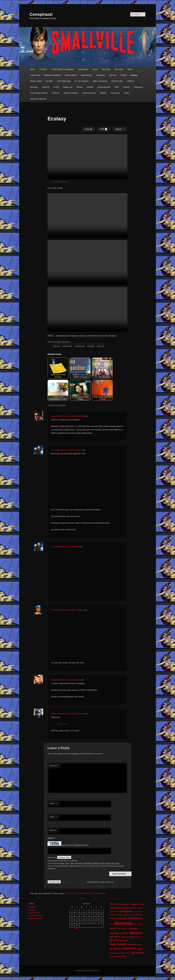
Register (33, 907)
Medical (80, 87)
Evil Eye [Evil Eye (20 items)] (127, 915)
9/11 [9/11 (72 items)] (112, 904)
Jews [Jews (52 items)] (113, 928)
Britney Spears (71, 75)
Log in (32, 910)
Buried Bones (86, 75)
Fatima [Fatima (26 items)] (113, 918)
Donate (124, 75)
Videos (127, 93)
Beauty (54, 680)
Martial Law (68, 87)
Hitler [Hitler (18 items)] (111, 924)
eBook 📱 (120, 129)
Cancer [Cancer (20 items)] (140, 908)
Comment (54, 766)
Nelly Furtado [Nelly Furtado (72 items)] (118, 944)
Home (33, 69)
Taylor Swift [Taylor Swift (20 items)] (125, 953)
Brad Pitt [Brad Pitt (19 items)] (133, 908)
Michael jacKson (104, 87)
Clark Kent (55, 416)
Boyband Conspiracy (53, 75)
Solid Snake (56, 714)
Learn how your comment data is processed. (86, 893)
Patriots (126, 87)
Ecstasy (134, 75)
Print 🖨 (88, 129)
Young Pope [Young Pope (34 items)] (120, 956)
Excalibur (49, 81)
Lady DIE (46, 87)
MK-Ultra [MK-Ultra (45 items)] (114, 940)
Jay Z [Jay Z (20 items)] (135, 924)
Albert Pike (106, 69)
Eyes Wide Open (64, 81)
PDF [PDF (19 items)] (111, 949)
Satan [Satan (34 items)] (140, 949)
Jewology (34, 87)
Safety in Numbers (71, 93)
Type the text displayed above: (75, 845)
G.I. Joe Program (82, 81)
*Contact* (43, 69)
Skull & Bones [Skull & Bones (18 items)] (115, 953)
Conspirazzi (41, 14)
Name (54, 803)
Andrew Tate (35, 75)
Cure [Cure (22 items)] (136, 912)
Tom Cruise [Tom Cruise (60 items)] (137, 953)
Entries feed (35, 913)
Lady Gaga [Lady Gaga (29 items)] (114, 933)
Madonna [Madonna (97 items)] (136, 933)
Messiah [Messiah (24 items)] (125, 937)
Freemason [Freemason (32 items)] (122, 918)
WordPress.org (36, 919)
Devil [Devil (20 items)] (141, 912)
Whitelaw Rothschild (38, 99)
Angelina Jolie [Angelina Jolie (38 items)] (137, 904)
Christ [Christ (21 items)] (112, 912)
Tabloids (103, 93)
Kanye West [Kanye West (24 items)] (133, 929)
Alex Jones (119, 69)
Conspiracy (101, 75)
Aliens (130, 69)
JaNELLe (131, 81)
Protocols (56, 93)
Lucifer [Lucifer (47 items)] (124, 933)
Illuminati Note (117, 81)
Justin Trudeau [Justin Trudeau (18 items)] (122, 929)
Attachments (52, 858)
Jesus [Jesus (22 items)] (141, 924)
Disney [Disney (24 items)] (112, 915)
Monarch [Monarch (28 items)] (124, 940)
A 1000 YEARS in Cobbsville (62, 69)
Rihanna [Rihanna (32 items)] (118, 949)
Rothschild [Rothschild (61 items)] (129, 948)
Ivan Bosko (55, 610)
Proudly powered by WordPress (87, 971)
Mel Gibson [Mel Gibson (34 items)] (115, 937)
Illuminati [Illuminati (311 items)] (123, 923)
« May (76, 929)
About (95, 69)
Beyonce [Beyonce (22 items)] (125, 908)
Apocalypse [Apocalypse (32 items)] (115, 908)
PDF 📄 (104, 129)
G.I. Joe (54, 450)
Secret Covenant (89, 93)
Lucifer (56, 87)
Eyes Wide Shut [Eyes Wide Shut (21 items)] (137, 915)
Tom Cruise (115, 93)
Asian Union (62, 724)
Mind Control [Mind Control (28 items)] (135, 937)
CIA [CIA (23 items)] (117, 912)
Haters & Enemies (100, 81)
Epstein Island (36, 81)
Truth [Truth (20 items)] (112, 956)
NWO (117, 87)
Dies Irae (113, 75)
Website (53, 830)
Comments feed (36, 916)
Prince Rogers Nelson (39, 93)
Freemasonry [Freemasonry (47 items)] (135, 918)
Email (54, 817)
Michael (90, 87)
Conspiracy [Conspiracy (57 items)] (126, 911)
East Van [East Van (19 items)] (119, 915)
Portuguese (138, 87)
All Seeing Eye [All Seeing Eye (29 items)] (122, 904)
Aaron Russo (83, 69)
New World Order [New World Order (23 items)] (135, 945)
